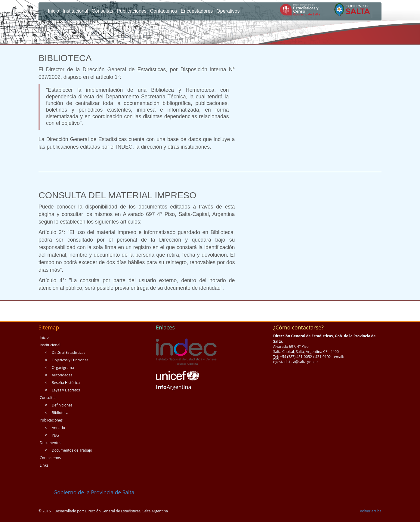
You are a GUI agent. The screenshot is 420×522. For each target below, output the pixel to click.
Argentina (174, 387)
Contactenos (164, 11)
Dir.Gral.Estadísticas (68, 352)
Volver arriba (371, 511)
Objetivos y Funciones (70, 360)
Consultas (102, 11)
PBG (55, 435)
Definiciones (62, 405)
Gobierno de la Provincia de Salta (86, 492)
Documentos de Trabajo (72, 450)
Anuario (58, 428)
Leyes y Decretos (66, 390)
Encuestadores (197, 11)
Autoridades (62, 375)
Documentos (50, 443)
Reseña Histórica (66, 383)
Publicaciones (132, 11)
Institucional (75, 11)
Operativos (228, 11)
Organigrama (63, 368)
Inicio (53, 11)
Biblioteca (60, 413)
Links (44, 465)
